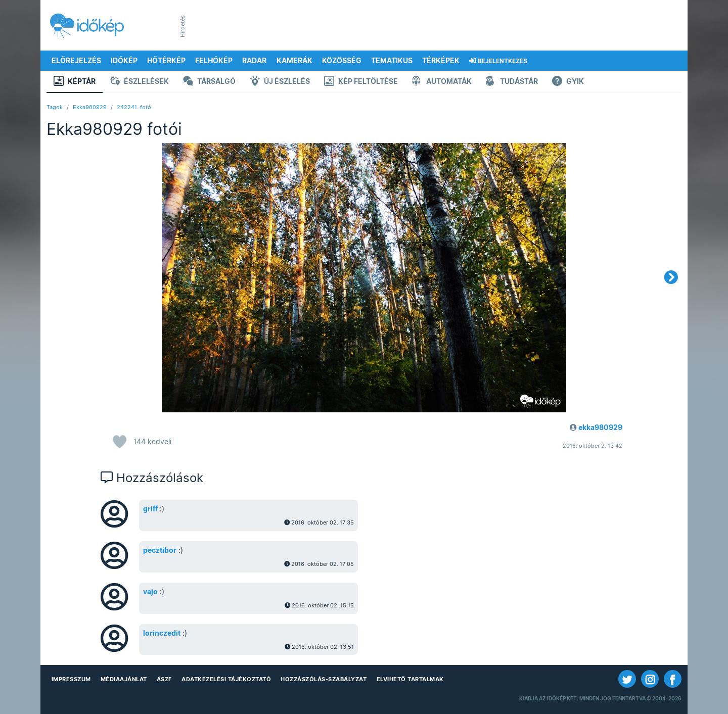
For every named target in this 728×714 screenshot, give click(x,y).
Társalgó (209, 82)
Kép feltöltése (361, 82)
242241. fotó (134, 107)
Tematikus (392, 61)
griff (150, 509)
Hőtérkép (166, 61)
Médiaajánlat (124, 679)
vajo (150, 592)
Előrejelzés (76, 61)
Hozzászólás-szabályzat (324, 679)
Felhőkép (214, 61)
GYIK (568, 82)
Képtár (75, 82)
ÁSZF (164, 679)
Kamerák (294, 61)
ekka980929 (600, 427)
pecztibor (160, 550)
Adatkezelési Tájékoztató (226, 679)
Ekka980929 (90, 107)
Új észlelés (280, 82)
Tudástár (512, 82)
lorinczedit (162, 633)
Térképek (441, 61)
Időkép (124, 61)
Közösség (342, 61)
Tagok (55, 107)
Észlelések (139, 82)
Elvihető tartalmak (410, 679)
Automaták (442, 82)
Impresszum (71, 679)
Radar (254, 61)
